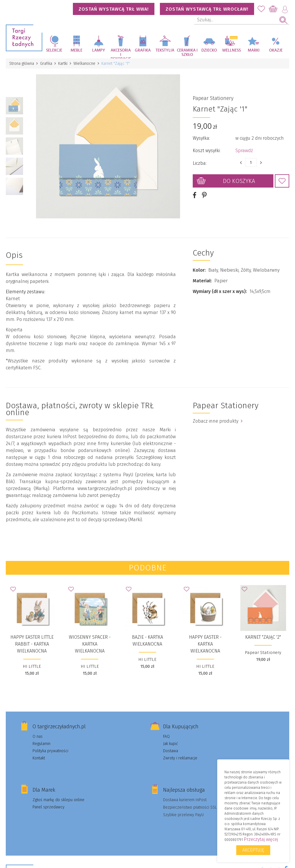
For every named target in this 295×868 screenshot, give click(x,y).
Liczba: (200, 163)
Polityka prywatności (50, 751)
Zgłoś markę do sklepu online (58, 800)
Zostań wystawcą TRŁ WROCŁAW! (207, 9)
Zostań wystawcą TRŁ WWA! (114, 9)
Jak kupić (171, 744)
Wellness (231, 50)
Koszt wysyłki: (207, 151)
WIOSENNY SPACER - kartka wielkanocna (90, 644)
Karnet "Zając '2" (263, 637)
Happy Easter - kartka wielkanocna (205, 644)
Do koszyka (239, 181)
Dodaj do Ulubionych (282, 181)
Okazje (276, 50)
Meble (76, 50)
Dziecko (209, 50)
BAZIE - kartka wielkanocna (147, 641)
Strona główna (22, 64)
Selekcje (54, 50)
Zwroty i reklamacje (180, 758)
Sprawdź (244, 151)
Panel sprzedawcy (49, 807)
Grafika (143, 50)
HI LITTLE (32, 666)
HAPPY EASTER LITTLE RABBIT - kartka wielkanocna (32, 644)
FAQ (166, 736)
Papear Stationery (213, 98)
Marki (254, 50)
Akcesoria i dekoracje (121, 53)
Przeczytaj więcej (261, 839)
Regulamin (41, 744)
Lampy (99, 50)
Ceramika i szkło (187, 53)
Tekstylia (165, 50)
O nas (38, 736)
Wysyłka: (201, 138)
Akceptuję (253, 850)
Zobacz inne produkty (218, 421)
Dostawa (171, 751)
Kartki (63, 64)
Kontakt (39, 758)
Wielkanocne (84, 64)
